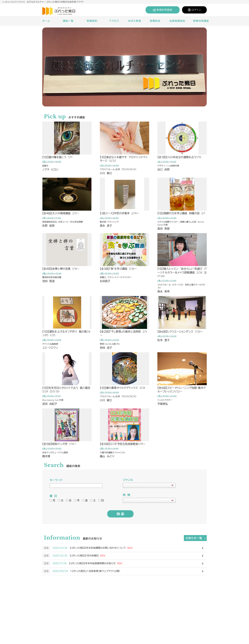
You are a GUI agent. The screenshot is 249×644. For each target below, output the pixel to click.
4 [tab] (129, 109)
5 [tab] (134, 109)
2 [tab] (120, 109)
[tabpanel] (124, 67)
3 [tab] (124, 109)
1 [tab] (115, 109)
